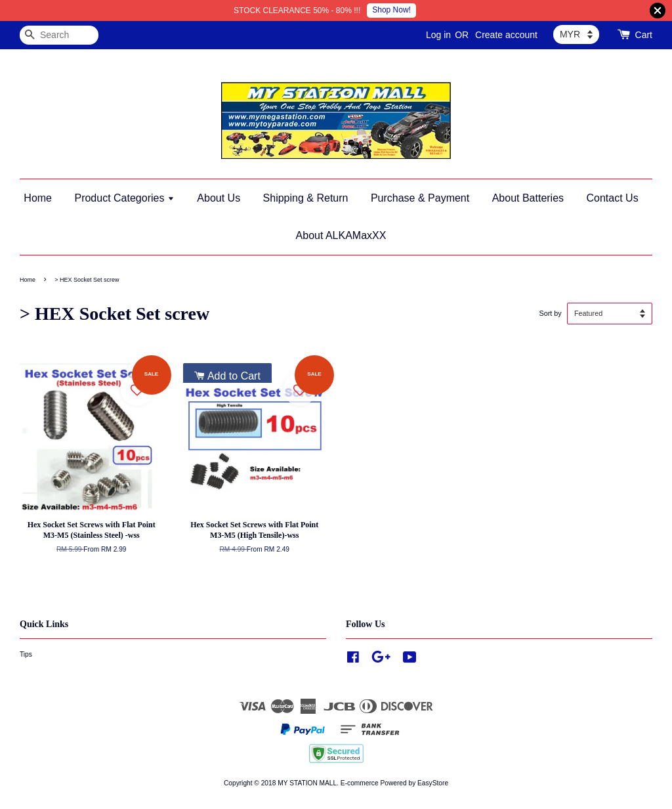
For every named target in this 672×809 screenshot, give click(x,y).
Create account (506, 35)
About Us (219, 198)
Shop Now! (391, 10)
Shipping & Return (306, 198)
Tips (26, 654)
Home (38, 198)
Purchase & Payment (420, 198)
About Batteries (528, 198)
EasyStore (433, 783)
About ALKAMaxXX (341, 235)
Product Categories (124, 198)
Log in (438, 35)
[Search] (59, 35)
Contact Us (613, 198)
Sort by (550, 313)
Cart (644, 35)
